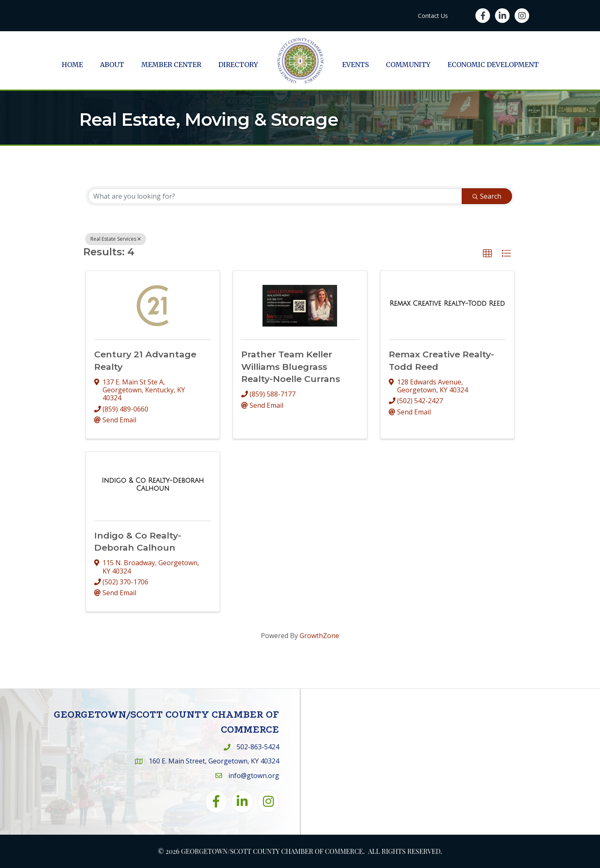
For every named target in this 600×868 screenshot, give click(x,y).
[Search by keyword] (275, 196)
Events (355, 65)
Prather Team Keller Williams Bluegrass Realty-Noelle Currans (291, 367)
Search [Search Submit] (487, 196)
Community (408, 65)
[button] (487, 254)
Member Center (171, 65)
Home (72, 65)
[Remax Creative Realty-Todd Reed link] (447, 304)
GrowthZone (319, 636)
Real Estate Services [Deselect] (116, 239)
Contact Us (433, 16)
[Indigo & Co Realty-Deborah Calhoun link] (153, 485)
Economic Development (493, 65)
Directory (238, 65)
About (112, 65)
